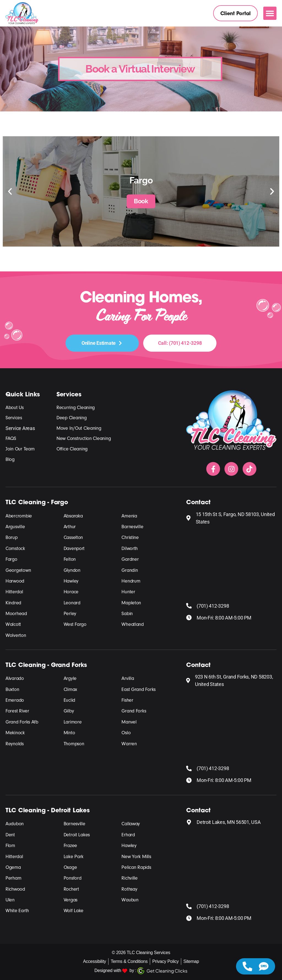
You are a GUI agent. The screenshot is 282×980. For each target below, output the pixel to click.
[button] (270, 13)
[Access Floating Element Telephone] (247, 966)
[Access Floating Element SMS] (264, 966)
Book (141, 201)
